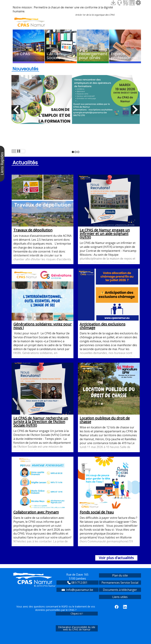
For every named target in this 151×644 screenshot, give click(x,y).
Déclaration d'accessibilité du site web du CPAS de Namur (77, 628)
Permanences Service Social (120, 583)
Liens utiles (120, 597)
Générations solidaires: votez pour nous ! (43, 299)
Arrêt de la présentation (18, 151)
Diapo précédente (16, 110)
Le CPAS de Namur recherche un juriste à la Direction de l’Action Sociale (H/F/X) (43, 395)
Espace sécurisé (138, 3)
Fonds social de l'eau (109, 486)
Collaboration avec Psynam (43, 486)
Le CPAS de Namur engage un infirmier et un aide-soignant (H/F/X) (109, 207)
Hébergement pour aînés (93, 56)
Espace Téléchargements (113, 3)
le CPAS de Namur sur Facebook (117, 607)
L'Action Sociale (54, 56)
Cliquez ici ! (77, 613)
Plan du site (120, 575)
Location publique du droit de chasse (109, 393)
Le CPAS (22, 54)
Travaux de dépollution (43, 204)
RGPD (126, 3)
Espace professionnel (124, 56)
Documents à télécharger (120, 590)
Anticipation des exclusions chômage (109, 299)
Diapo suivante (135, 110)
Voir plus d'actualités (116, 558)
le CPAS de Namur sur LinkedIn (125, 607)
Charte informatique (132, 3)
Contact (120, 3)
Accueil (29, 22)
